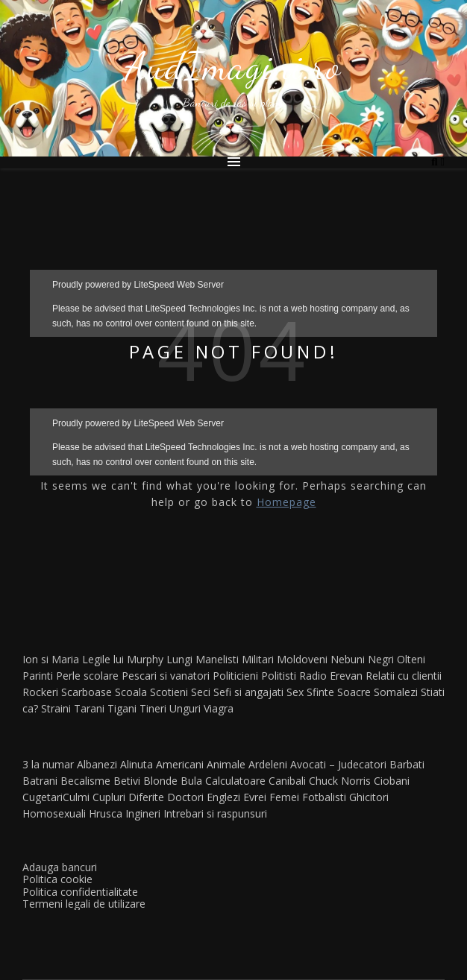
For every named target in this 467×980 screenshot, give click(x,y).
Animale (226, 764)
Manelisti (217, 659)
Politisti (279, 676)
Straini (56, 708)
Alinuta (137, 764)
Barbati (407, 764)
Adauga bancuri (60, 867)
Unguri (185, 708)
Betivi (127, 781)
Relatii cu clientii (404, 676)
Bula (191, 781)
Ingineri (143, 813)
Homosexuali (54, 813)
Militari (258, 659)
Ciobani (392, 781)
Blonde (160, 781)
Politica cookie (57, 879)
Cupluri (109, 797)
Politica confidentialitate (80, 892)
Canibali (287, 781)
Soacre (354, 692)
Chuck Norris (340, 781)
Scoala (131, 692)
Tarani (89, 708)
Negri (381, 659)
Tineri (153, 708)
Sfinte (320, 692)
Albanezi (97, 764)
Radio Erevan (331, 676)
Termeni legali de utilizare (84, 904)
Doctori (185, 797)
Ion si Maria (51, 659)
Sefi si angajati (248, 692)
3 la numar (48, 764)
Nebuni (348, 659)
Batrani (40, 781)
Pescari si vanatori (166, 676)
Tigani (122, 708)
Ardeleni (268, 764)
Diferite (146, 797)
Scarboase (87, 692)
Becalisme (85, 781)
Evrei (255, 797)
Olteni (411, 659)
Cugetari (43, 797)
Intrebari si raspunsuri (215, 813)
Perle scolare (87, 676)
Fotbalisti (324, 797)
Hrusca (106, 813)
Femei (284, 797)
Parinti (38, 676)
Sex (295, 692)
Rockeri (40, 692)
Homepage (286, 502)
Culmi (76, 797)
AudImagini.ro (233, 66)
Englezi (223, 797)
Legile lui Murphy (123, 659)
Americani (180, 764)
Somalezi (396, 692)
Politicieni (235, 676)
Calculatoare (235, 781)
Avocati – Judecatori (338, 764)
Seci (201, 692)
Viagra (219, 708)
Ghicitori (369, 797)
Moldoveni (302, 659)
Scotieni (169, 692)
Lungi (179, 659)
